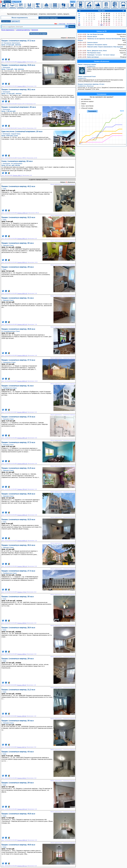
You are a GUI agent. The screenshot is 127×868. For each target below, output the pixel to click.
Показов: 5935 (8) (22, 623)
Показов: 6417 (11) (22, 866)
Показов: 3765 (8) (21, 685)
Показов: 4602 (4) (22, 86)
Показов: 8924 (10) (22, 293)
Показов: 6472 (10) (22, 809)
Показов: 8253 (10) (22, 464)
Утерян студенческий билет (87, 76)
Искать (72, 26)
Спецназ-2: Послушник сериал (92, 45)
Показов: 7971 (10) (22, 489)
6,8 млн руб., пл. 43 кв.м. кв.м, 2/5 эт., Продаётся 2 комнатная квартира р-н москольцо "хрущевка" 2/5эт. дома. (102, 88)
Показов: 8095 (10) (22, 381)
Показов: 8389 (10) (22, 412)
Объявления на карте (38, 34)
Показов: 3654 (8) (22, 716)
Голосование (102, 94)
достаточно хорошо (87, 101)
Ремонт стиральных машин (87, 64)
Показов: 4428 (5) (22, 62)
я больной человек (87, 108)
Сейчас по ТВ (102, 31)
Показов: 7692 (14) (22, 566)
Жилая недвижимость (20, 17)
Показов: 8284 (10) (22, 515)
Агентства (62, 24)
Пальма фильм (87, 36)
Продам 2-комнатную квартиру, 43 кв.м (91, 84)
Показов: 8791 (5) (22, 128)
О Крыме (17, 2)
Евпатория (6, 21)
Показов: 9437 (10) (22, 324)
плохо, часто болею (87, 106)
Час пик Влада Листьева (91, 34)
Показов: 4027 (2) (22, 747)
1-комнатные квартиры (49, 18)
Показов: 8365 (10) (22, 355)
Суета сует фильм (88, 57)
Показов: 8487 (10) (22, 438)
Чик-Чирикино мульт (89, 53)
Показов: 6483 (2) (22, 654)
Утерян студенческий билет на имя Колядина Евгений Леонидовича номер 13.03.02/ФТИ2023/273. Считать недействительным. (102, 80)
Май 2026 (102, 11)
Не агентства (71, 24)
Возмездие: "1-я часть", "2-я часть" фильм (96, 55)
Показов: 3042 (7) (17, 175)
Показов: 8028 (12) (22, 541)
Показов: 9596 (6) (22, 158)
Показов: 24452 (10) (22, 213)
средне (83, 104)
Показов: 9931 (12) (22, 239)
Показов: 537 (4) (21, 104)
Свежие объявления (102, 61)
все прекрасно (86, 99)
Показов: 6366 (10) (22, 840)
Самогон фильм (88, 42)
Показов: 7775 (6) (22, 592)
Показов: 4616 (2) (22, 778)
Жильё (8, 2)
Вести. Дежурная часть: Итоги (92, 51)
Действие (16, 21)
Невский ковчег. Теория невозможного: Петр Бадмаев (100, 47)
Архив (122, 111)
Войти (73, 2)
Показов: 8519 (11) (22, 262)
